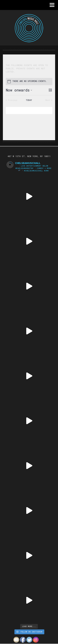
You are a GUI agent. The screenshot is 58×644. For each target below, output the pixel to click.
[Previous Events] (12, 100)
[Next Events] (49, 100)
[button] (52, 5)
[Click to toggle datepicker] (19, 90)
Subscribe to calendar (27, 110)
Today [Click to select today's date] (29, 100)
